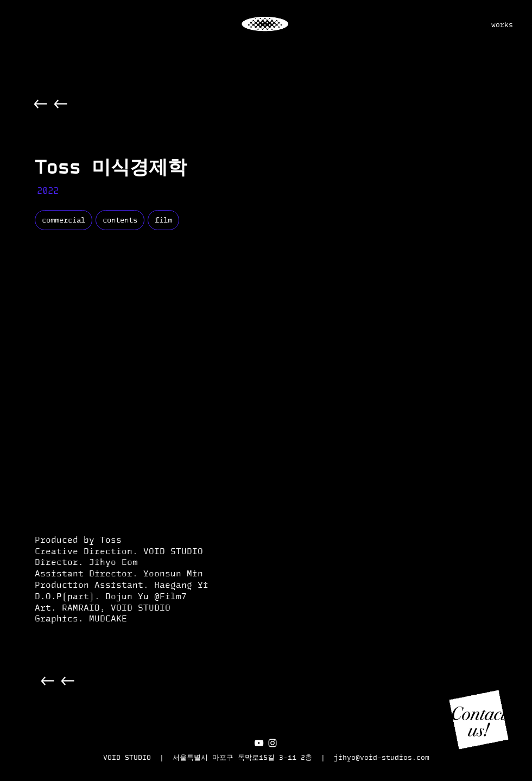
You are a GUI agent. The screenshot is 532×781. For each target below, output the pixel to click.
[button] (479, 720)
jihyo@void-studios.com (382, 757)
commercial (63, 220)
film (163, 220)
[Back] (41, 104)
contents (120, 220)
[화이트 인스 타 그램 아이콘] (273, 743)
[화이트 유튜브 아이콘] (259, 743)
